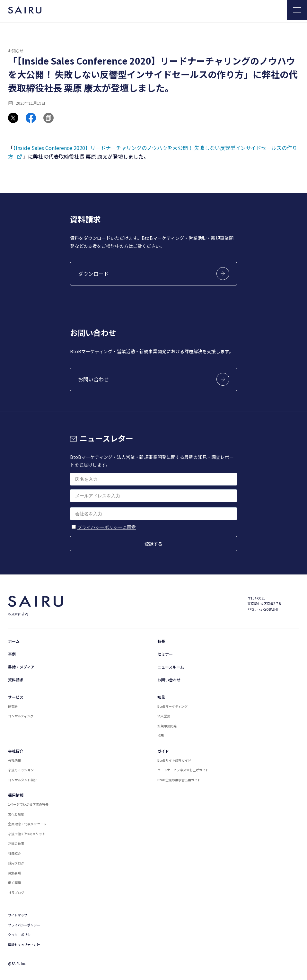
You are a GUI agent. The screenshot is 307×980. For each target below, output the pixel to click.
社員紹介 (14, 853)
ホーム (14, 641)
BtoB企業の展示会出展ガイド (179, 780)
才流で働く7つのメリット (27, 834)
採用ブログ (16, 863)
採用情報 (16, 795)
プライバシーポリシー (24, 925)
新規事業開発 (167, 726)
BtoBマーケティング (172, 706)
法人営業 (164, 716)
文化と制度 (16, 814)
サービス (16, 697)
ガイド (163, 751)
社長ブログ (16, 892)
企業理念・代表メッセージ (27, 824)
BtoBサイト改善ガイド (174, 760)
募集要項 (14, 873)
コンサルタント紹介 (22, 780)
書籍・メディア (21, 667)
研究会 (13, 706)
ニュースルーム (171, 667)
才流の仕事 (16, 843)
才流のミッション (21, 770)
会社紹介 (16, 751)
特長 (161, 641)
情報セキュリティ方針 (24, 945)
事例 (12, 654)
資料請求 (16, 680)
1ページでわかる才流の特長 (28, 804)
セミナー (165, 654)
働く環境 (14, 883)
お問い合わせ (169, 680)
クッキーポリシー (21, 935)
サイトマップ (18, 915)
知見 (161, 697)
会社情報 (14, 760)
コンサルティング (21, 716)
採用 (161, 735)
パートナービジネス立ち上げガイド (183, 770)
